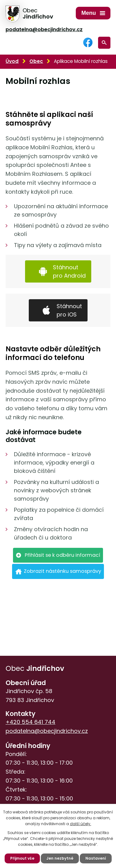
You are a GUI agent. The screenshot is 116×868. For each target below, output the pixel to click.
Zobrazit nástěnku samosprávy (62, 571)
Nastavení (96, 858)
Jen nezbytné (60, 858)
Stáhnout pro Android (69, 271)
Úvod (12, 61)
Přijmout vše (22, 858)
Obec (36, 61)
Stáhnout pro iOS (69, 310)
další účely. (81, 824)
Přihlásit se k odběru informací (62, 555)
